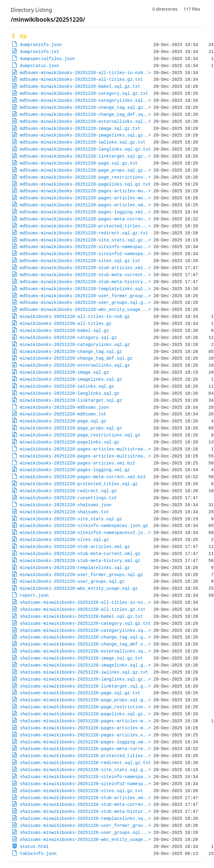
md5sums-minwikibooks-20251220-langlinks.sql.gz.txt (85, 149)
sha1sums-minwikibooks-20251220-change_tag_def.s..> (85, 644)
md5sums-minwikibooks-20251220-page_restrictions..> (85, 177)
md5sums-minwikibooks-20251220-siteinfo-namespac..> (85, 247)
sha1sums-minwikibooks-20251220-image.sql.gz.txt (81, 658)
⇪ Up (19, 36)
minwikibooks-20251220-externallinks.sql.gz (75, 365)
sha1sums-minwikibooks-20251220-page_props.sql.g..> (85, 700)
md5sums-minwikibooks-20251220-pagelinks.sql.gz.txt (85, 184)
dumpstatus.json (40, 66)
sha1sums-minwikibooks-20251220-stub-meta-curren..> (85, 804)
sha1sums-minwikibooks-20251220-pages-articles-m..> (85, 721)
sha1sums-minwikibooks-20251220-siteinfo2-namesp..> (85, 784)
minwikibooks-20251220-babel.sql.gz (64, 331)
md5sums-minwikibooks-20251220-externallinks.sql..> (85, 121)
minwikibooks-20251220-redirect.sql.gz (68, 491)
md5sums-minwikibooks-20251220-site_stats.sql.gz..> (85, 240)
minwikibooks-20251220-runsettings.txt (68, 498)
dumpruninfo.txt (40, 52)
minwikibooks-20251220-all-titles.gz (66, 324)
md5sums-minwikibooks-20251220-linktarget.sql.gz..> (85, 156)
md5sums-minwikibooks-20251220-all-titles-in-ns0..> (85, 73)
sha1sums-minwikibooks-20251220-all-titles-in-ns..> (85, 602)
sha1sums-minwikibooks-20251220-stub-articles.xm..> (85, 798)
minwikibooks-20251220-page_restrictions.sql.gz (80, 435)
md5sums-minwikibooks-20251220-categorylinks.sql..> (85, 100)
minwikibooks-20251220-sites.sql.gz (64, 540)
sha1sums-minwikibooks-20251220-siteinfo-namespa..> (85, 777)
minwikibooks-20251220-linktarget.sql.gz (71, 400)
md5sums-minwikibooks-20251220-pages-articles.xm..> (85, 205)
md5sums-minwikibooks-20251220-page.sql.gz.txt (79, 163)
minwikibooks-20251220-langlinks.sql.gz (70, 393)
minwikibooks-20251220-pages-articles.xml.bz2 (77, 463)
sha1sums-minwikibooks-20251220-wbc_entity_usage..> (85, 840)
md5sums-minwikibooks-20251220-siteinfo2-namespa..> (85, 254)
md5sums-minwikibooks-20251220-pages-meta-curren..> (85, 219)
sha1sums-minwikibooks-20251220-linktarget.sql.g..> (85, 686)
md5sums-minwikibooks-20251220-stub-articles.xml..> (85, 268)
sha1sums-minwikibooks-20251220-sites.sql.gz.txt (81, 791)
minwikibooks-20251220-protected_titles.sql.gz (79, 484)
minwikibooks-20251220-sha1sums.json (66, 505)
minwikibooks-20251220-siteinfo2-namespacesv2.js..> (85, 533)
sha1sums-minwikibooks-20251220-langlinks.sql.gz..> (85, 679)
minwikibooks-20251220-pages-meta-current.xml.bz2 (83, 477)
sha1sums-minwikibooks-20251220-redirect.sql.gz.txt (85, 763)
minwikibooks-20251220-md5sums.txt (63, 414)
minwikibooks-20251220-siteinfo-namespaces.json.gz (84, 526)
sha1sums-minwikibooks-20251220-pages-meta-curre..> (85, 749)
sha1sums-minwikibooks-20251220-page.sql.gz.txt (80, 693)
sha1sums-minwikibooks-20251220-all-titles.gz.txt (83, 609)
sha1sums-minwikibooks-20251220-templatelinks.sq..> (85, 818)
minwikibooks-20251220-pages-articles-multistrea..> (85, 449)
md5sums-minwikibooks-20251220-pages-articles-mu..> (85, 191)
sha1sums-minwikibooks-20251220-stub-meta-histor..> (85, 811)
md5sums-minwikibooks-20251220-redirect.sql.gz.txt (84, 233)
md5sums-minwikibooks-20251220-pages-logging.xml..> (85, 212)
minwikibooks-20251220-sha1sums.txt (64, 512)
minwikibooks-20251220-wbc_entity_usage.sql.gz (79, 588)
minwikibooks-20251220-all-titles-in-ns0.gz (75, 317)
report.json (34, 595)
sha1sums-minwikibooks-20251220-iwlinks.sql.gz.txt (84, 672)
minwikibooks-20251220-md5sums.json (64, 407)
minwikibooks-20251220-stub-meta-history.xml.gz (80, 561)
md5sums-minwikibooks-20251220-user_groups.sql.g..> (85, 302)
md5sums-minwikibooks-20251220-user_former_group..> (85, 296)
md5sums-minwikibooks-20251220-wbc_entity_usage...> (85, 309)
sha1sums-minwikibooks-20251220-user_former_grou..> (85, 825)
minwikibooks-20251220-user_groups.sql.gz (72, 581)
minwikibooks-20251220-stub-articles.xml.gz (75, 547)
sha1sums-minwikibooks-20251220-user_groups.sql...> (85, 832)
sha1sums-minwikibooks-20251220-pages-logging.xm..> (85, 742)
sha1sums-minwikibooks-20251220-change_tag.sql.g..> (85, 637)
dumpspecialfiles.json (47, 59)
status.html (34, 847)
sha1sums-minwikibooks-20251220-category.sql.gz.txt (85, 623)
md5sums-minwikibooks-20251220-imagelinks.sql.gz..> (85, 135)
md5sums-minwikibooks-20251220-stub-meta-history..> (85, 282)
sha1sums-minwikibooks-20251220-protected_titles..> (85, 756)
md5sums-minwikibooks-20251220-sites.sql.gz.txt (80, 261)
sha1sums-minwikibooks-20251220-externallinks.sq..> (85, 651)
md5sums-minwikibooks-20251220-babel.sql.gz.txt (80, 86)
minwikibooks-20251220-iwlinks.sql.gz (67, 386)
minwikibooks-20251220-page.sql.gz (63, 421)
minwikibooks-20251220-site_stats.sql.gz (71, 519)
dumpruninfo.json (41, 45)
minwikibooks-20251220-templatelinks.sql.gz (75, 568)
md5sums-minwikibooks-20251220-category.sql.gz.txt (84, 93)
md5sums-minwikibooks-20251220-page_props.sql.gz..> (85, 170)
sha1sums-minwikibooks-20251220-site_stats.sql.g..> (85, 770)
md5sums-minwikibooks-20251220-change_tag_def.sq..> (85, 114)
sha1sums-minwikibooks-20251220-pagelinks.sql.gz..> (85, 714)
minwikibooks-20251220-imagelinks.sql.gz (71, 379)
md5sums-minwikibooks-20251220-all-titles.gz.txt (81, 79)
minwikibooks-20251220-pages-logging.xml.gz (75, 470)
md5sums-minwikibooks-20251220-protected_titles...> (85, 226)
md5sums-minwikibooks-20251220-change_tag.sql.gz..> (85, 107)
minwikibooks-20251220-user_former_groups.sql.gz (81, 575)
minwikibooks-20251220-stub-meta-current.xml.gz (80, 554)
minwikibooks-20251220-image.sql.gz (64, 372)
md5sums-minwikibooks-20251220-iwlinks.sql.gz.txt (83, 142)
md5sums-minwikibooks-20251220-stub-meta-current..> (85, 275)
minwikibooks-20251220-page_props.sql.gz (71, 428)
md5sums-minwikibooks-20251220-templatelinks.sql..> (85, 289)
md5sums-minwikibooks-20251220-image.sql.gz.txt (80, 128)
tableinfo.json (38, 854)
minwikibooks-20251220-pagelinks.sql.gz (70, 442)
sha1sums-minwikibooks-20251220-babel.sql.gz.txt (81, 616)
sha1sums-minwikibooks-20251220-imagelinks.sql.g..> (85, 665)
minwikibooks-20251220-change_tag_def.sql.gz (76, 358)
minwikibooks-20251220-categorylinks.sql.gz (75, 345)
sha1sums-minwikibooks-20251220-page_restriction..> (85, 707)
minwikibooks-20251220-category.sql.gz (68, 338)
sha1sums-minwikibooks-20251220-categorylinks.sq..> (85, 630)
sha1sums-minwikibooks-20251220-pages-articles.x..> (85, 735)
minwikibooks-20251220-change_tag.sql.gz (71, 352)
